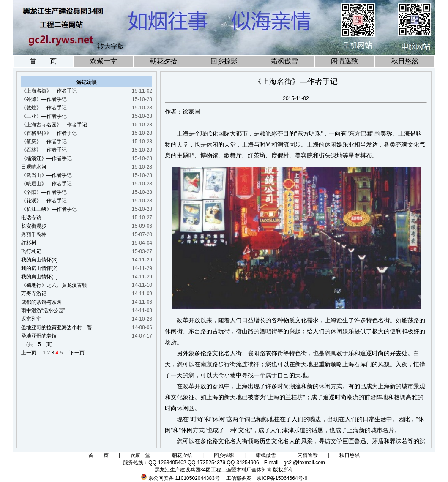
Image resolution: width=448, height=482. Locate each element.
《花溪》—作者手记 (44, 201)
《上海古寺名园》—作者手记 (54, 125)
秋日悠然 (405, 61)
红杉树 (29, 243)
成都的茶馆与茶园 (41, 302)
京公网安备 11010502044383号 (184, 478)
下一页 (74, 353)
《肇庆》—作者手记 (44, 142)
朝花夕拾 (164, 61)
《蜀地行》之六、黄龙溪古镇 (54, 285)
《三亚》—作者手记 (44, 116)
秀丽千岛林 (34, 234)
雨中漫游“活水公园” (43, 310)
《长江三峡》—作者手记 (49, 209)
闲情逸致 (344, 61)
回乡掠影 (224, 61)
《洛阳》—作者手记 (44, 192)
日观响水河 (34, 167)
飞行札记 (31, 251)
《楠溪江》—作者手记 (46, 158)
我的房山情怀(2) (40, 268)
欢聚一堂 (104, 61)
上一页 (31, 353)
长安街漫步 (34, 226)
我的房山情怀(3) (40, 260)
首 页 (43, 61)
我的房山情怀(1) (40, 277)
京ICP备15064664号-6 (282, 478)
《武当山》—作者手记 (46, 175)
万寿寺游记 (34, 294)
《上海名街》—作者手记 (49, 91)
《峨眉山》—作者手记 (46, 184)
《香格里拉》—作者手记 (49, 133)
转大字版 (111, 46)
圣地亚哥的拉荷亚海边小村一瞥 (57, 327)
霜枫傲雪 (284, 61)
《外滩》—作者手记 (44, 99)
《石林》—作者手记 (44, 150)
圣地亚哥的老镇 (39, 336)
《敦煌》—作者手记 (44, 108)
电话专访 (31, 218)
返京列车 (31, 319)
